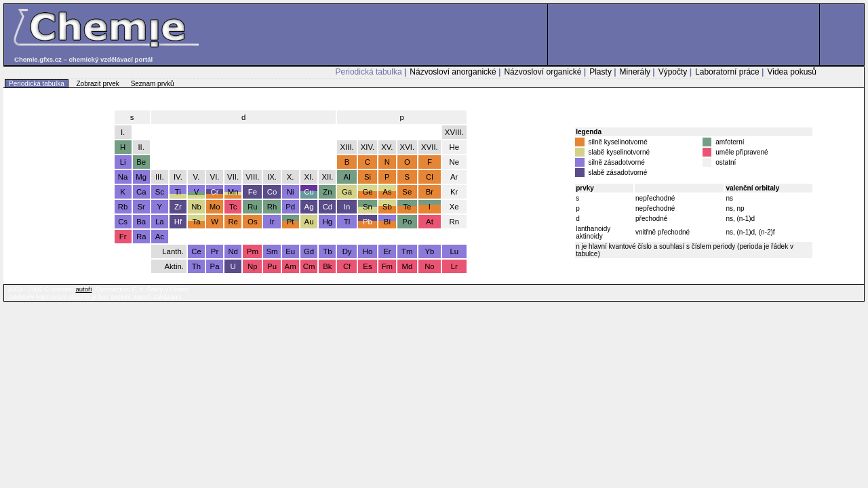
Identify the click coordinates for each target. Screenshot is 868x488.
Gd (309, 251)
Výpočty (673, 72)
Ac (160, 237)
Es (367, 266)
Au (309, 222)
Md (407, 266)
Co (272, 192)
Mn (233, 192)
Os (253, 222)
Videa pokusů (792, 72)
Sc (160, 192)
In (347, 207)
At (430, 222)
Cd (328, 207)
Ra (141, 237)
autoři (83, 289)
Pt (291, 222)
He (454, 147)
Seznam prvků (153, 84)
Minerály (635, 72)
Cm (309, 266)
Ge (367, 192)
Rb (123, 207)
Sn (368, 207)
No (430, 266)
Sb (387, 207)
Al (347, 177)
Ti (178, 192)
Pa (215, 266)
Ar (454, 177)
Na (123, 177)
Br (430, 192)
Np (253, 266)
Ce (196, 251)
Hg (328, 222)
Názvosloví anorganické (453, 72)
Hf (178, 222)
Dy (347, 251)
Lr (454, 266)
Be (141, 162)
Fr (123, 237)
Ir (272, 222)
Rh (272, 207)
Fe (253, 192)
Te (407, 207)
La (160, 222)
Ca (141, 192)
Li (123, 162)
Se (407, 192)
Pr (215, 251)
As (387, 192)
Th (196, 266)
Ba (141, 222)
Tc (233, 207)
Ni (291, 192)
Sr (141, 207)
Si (368, 177)
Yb (429, 251)
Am (291, 266)
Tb (327, 251)
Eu (290, 251)
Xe (454, 207)
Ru (253, 207)
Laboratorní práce (727, 72)
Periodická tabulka (369, 72)
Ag (309, 207)
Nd (233, 251)
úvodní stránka (842, 108)
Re (233, 222)
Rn (454, 222)
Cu (309, 192)
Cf (347, 266)
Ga (347, 192)
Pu (272, 266)
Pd (290, 207)
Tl (347, 222)
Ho (368, 251)
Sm (272, 251)
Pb (368, 222)
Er (387, 251)
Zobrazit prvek (98, 84)
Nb (196, 207)
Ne (454, 162)
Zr (178, 207)
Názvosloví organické (542, 72)
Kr (454, 192)
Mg (141, 177)
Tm (407, 251)
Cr (215, 192)
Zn (327, 192)
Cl (430, 177)
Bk (327, 266)
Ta (196, 222)
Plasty (600, 72)
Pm (253, 251)
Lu (454, 251)
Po (407, 222)
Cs (123, 222)
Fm (387, 266)
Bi (387, 222)
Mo (215, 207)
